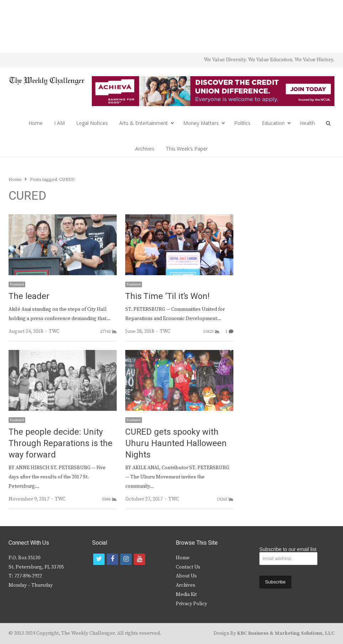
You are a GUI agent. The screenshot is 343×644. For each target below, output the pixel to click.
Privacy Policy (191, 604)
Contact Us (188, 567)
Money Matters (201, 123)
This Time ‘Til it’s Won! (167, 296)
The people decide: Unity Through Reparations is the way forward (60, 443)
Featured (17, 284)
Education (273, 123)
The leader (29, 296)
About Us (186, 576)
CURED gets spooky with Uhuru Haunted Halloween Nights (176, 443)
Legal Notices (92, 123)
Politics (242, 123)
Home (36, 123)
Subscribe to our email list (288, 549)
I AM (59, 123)
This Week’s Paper (187, 149)
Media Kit (186, 595)
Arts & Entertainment (144, 123)
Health (307, 123)
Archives (145, 149)
